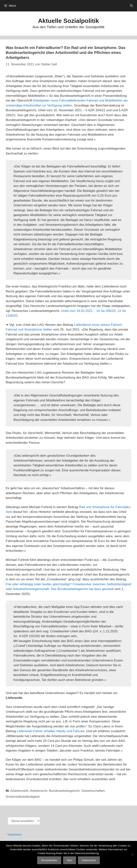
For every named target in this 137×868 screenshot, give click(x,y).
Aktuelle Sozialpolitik (68, 21)
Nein (70, 860)
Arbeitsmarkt (19, 791)
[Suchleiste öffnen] (131, 6)
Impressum (15, 834)
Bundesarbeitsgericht (64, 791)
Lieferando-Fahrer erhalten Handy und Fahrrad (51, 731)
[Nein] (132, 854)
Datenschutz (89, 860)
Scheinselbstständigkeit (23, 797)
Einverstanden (49, 860)
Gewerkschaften (93, 791)
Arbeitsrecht (39, 791)
